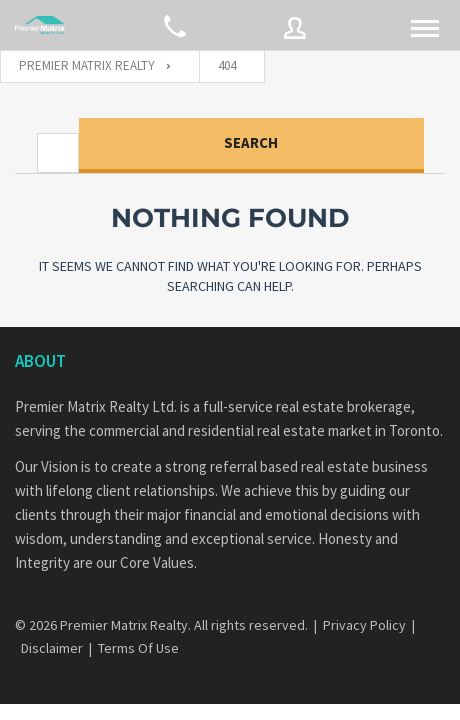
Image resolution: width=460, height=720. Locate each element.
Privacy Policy (364, 625)
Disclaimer (52, 648)
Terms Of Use (138, 648)
